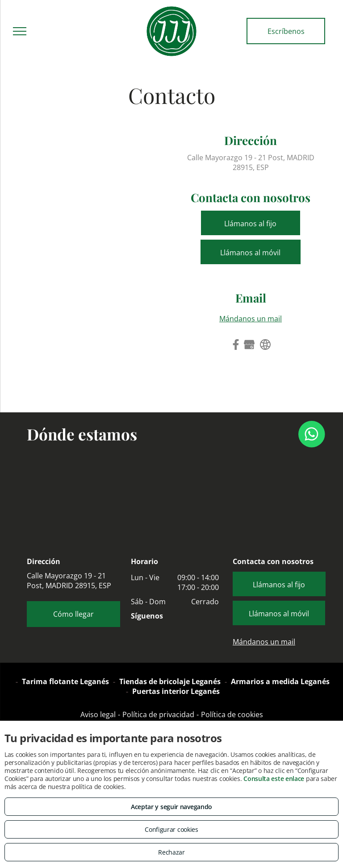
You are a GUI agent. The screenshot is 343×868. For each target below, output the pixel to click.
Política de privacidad (158, 714)
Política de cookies (232, 714)
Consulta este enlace (274, 779)
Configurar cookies (171, 829)
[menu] (20, 31)
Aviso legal (98, 714)
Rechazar (171, 852)
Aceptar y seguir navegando (171, 807)
